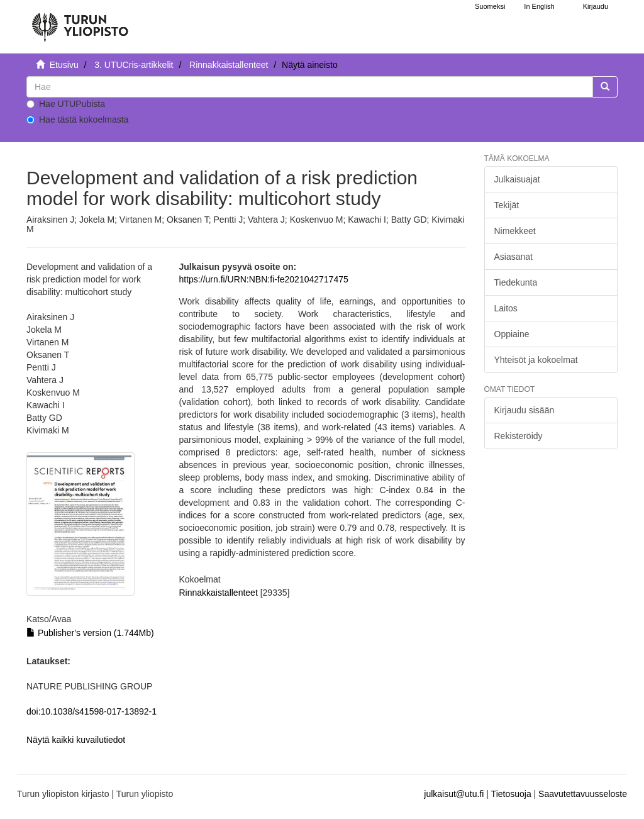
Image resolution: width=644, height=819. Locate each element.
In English (539, 6)
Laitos (506, 308)
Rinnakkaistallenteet (229, 65)
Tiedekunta (516, 282)
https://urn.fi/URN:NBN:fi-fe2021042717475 (264, 279)
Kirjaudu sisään (525, 410)
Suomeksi (490, 6)
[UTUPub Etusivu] (80, 22)
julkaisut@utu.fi (454, 794)
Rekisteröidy (519, 436)
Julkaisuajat (517, 179)
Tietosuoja (511, 794)
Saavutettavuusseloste (583, 794)
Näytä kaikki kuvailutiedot (76, 740)
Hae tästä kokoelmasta (77, 120)
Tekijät (507, 205)
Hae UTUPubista (66, 104)
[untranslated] (310, 87)
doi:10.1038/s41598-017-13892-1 (92, 711)
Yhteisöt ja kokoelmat (536, 360)
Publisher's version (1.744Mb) (90, 633)
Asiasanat (514, 257)
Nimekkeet (515, 231)
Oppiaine (512, 334)
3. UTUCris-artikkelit (134, 65)
